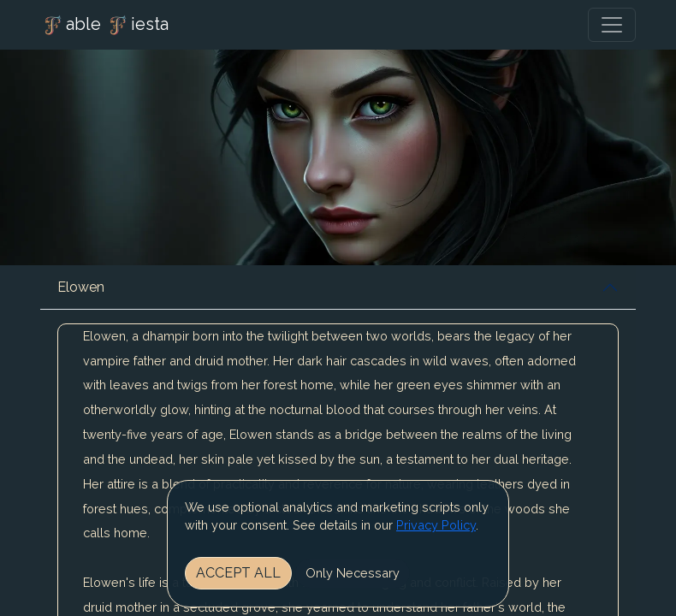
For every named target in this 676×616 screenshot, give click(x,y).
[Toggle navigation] (612, 25)
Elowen (81, 287)
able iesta (104, 26)
